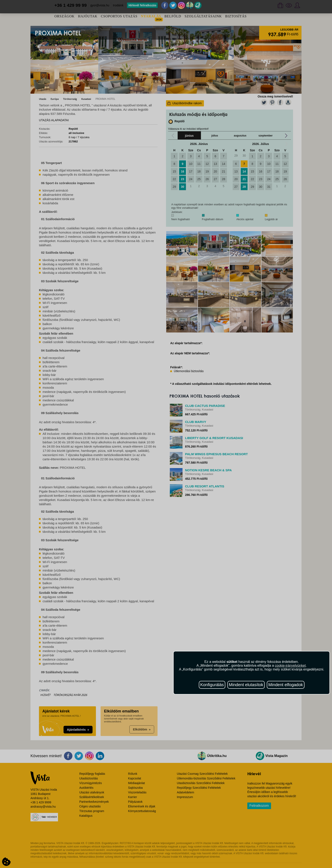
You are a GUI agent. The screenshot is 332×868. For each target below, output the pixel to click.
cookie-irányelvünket (290, 666)
